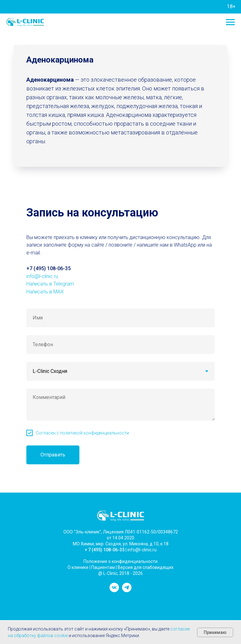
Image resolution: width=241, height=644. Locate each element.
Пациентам (103, 567)
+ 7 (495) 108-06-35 (105, 550)
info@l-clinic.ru (42, 276)
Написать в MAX (45, 292)
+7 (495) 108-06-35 (48, 268)
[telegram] (127, 590)
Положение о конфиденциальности (120, 561)
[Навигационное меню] (230, 22)
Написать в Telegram (50, 284)
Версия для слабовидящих (146, 567)
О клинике (78, 567)
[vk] (114, 590)
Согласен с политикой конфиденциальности (82, 433)
